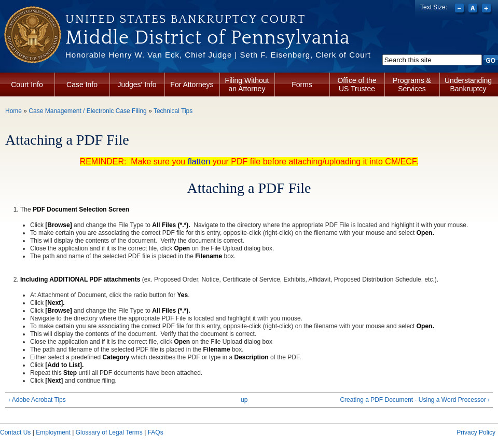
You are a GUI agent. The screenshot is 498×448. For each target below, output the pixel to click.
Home (13, 111)
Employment (53, 432)
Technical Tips (173, 111)
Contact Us (15, 432)
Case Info (82, 85)
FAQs (156, 432)
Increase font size (487, 9)
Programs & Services (412, 85)
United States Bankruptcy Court (185, 19)
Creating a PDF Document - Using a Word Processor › (415, 400)
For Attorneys (192, 85)
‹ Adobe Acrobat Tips (37, 400)
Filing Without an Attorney (247, 85)
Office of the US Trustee (357, 85)
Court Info (27, 85)
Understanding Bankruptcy (468, 85)
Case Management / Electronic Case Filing (87, 111)
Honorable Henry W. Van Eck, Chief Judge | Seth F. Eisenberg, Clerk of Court (218, 55)
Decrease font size (460, 9)
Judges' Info (137, 85)
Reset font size (474, 9)
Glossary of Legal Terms (109, 432)
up (244, 400)
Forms (302, 85)
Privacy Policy (476, 432)
